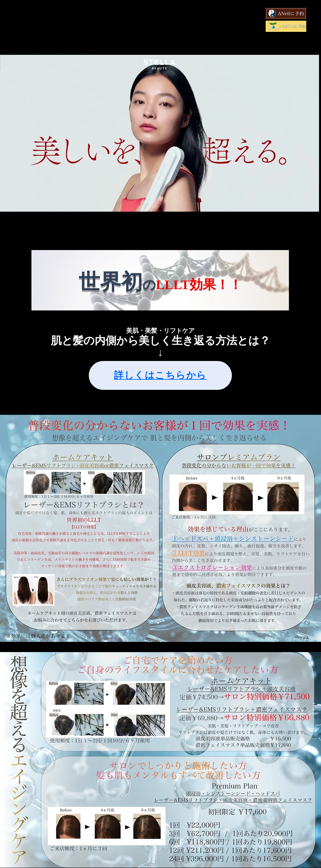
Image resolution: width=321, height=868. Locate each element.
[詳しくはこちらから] (160, 375)
